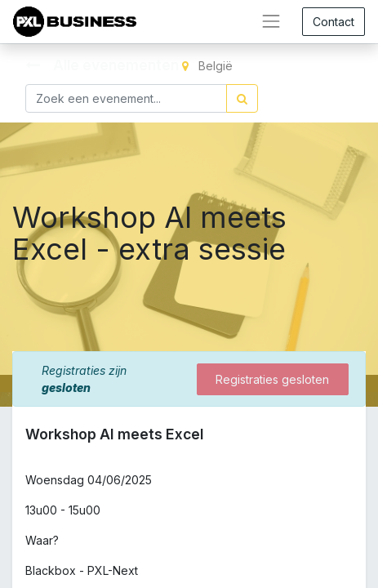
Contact (334, 22)
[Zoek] (242, 98)
